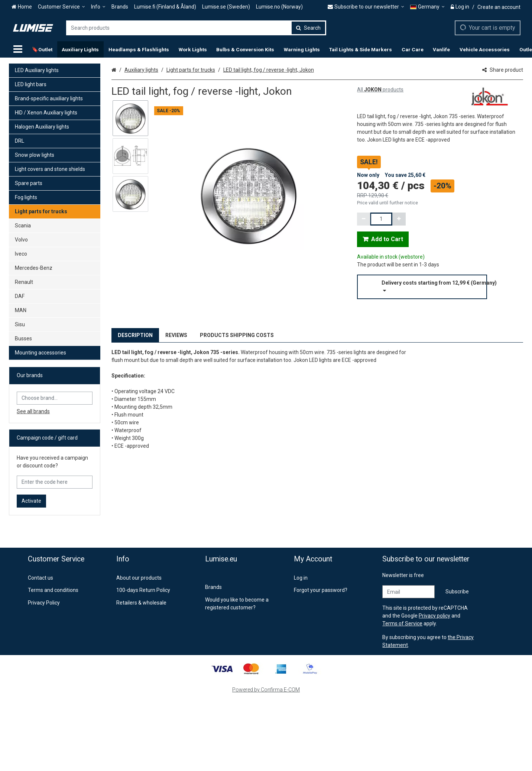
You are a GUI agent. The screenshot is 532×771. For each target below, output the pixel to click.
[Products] (18, 49)
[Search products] (196, 28)
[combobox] (196, 28)
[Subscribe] (457, 592)
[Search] (308, 28)
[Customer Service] (61, 7)
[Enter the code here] (55, 482)
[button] (440, 287)
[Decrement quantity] (364, 219)
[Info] (98, 7)
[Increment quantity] (399, 219)
